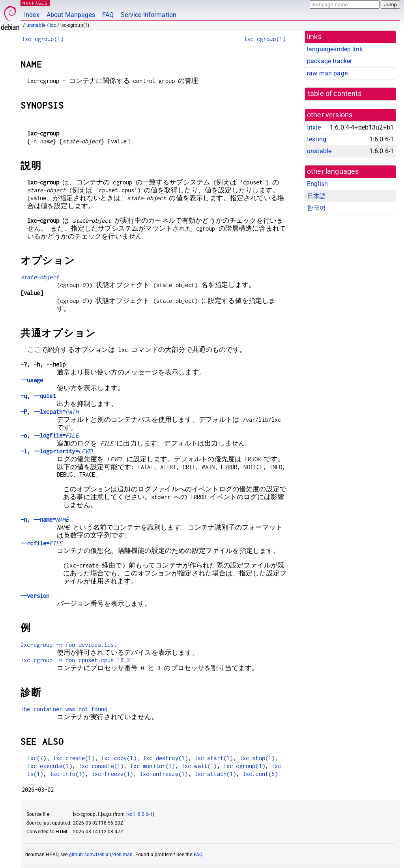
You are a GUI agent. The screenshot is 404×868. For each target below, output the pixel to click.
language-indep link (335, 49)
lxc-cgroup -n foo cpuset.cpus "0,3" (77, 660)
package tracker (329, 61)
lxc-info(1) (67, 774)
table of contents (335, 94)
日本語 (316, 196)
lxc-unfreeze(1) (164, 774)
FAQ (108, 15)
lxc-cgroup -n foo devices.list (69, 645)
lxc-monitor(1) (152, 766)
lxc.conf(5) (260, 774)
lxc (53, 25)
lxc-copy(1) (119, 758)
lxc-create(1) (74, 758)
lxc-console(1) (101, 766)
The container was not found (64, 709)
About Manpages (71, 15)
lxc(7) (37, 758)
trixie (314, 127)
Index (32, 15)
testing (317, 139)
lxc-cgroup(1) (43, 39)
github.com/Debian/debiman (101, 855)
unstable (36, 25)
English (317, 184)
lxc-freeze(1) (112, 774)
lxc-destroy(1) (165, 758)
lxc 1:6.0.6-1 (139, 814)
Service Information (149, 15)
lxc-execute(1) (50, 766)
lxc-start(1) (214, 758)
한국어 (316, 208)
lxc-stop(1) (257, 758)
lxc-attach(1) (215, 774)
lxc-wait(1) (199, 766)
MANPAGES (35, 3)
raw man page (327, 73)
